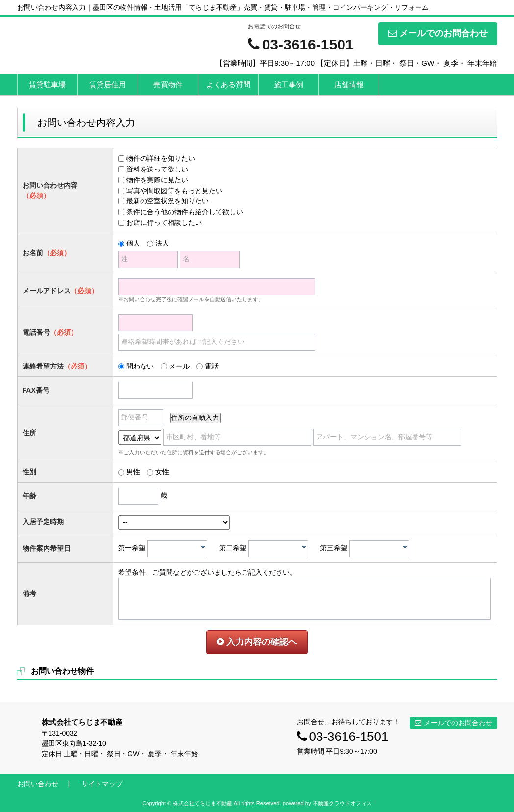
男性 (133, 472)
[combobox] (177, 549)
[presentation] (203, 547)
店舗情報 (349, 85)
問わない (140, 366)
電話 (212, 366)
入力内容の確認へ (257, 642)
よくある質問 (228, 85)
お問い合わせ (38, 784)
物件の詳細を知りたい (161, 158)
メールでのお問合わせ (438, 33)
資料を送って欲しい (157, 169)
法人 (162, 243)
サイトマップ (102, 784)
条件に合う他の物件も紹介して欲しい (185, 212)
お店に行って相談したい (164, 222)
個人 (133, 243)
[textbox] (180, 549)
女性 (162, 472)
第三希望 (334, 548)
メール (179, 366)
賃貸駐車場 (47, 85)
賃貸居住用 (108, 85)
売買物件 (168, 85)
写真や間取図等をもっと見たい (174, 191)
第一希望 (132, 548)
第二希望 (233, 548)
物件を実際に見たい (157, 180)
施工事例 (289, 85)
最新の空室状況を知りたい (168, 201)
